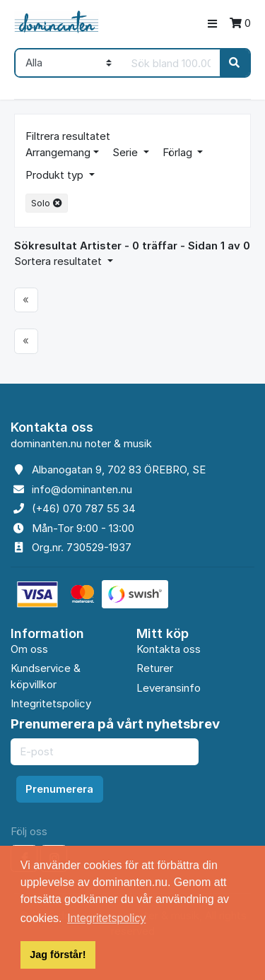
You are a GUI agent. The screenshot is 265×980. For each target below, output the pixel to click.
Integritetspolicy (51, 703)
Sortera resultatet (59, 261)
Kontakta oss (169, 649)
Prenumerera (59, 789)
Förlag (179, 152)
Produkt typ (56, 175)
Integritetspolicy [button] (106, 918)
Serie (126, 152)
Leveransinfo (169, 688)
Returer (155, 668)
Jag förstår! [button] (58, 955)
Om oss (29, 649)
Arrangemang (58, 152)
